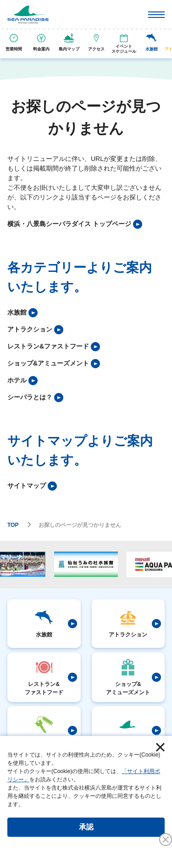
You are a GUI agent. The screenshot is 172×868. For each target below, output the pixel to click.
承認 (86, 827)
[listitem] (75, 224)
